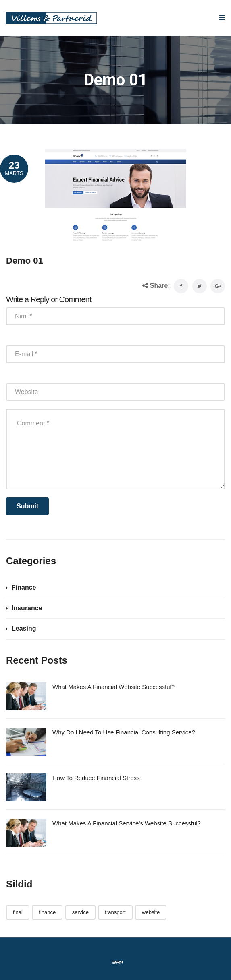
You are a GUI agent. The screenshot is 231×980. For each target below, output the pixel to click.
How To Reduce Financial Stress (96, 778)
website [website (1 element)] (151, 912)
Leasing (24, 628)
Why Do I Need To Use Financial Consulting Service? (124, 732)
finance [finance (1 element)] (47, 912)
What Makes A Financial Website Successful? (113, 687)
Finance (24, 587)
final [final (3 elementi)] (18, 912)
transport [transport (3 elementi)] (115, 912)
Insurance (27, 608)
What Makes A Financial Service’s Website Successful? (127, 823)
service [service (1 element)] (80, 912)
